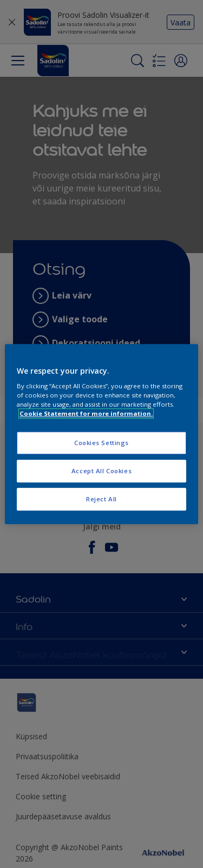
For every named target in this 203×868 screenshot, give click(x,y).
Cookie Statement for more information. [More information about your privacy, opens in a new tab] (86, 413)
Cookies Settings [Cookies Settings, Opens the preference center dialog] (101, 443)
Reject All (101, 499)
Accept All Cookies (101, 471)
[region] (101, 434)
